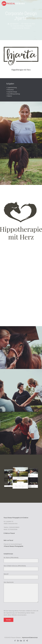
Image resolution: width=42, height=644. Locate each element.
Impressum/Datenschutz (30, 637)
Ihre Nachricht (21, 592)
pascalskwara (14, 24)
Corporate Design (18, 26)
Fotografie (28, 26)
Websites (27, 28)
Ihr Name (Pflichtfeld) (21, 560)
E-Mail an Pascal (9, 533)
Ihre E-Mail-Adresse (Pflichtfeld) (21, 568)
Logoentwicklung (18, 28)
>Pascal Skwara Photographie (13, 546)
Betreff (21, 576)
